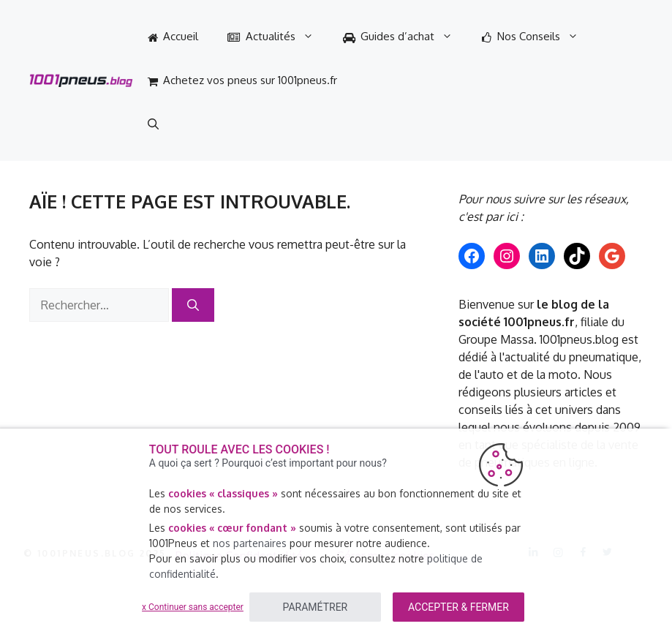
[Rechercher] (193, 305)
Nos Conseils (537, 37)
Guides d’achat (405, 37)
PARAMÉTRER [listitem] (316, 607)
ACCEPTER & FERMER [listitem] (458, 607)
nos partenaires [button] (250, 543)
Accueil (173, 36)
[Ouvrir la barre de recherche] (153, 124)
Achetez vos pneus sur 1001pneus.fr (243, 80)
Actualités (278, 37)
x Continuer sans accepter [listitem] (193, 607)
